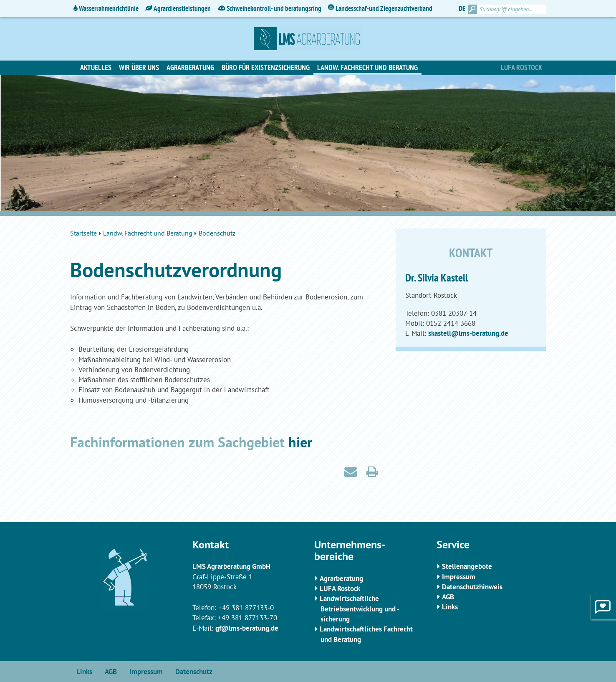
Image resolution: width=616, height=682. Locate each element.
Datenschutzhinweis (472, 587)
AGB (448, 597)
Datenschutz (194, 672)
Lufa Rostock (521, 67)
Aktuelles (96, 67)
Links (450, 607)
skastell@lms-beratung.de (468, 333)
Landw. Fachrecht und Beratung (367, 67)
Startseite (83, 233)
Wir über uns (139, 67)
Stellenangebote (467, 566)
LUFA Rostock (340, 588)
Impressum (459, 577)
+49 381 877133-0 (246, 608)
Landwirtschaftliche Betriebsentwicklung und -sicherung (360, 609)
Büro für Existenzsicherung (266, 67)
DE (462, 8)
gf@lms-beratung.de (247, 628)
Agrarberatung (190, 67)
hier (300, 442)
